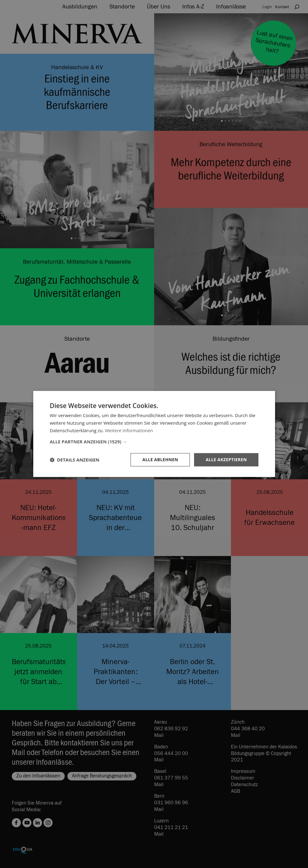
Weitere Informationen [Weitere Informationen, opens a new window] (129, 430)
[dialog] (154, 434)
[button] (154, 442)
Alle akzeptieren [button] (226, 460)
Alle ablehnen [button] (160, 460)
